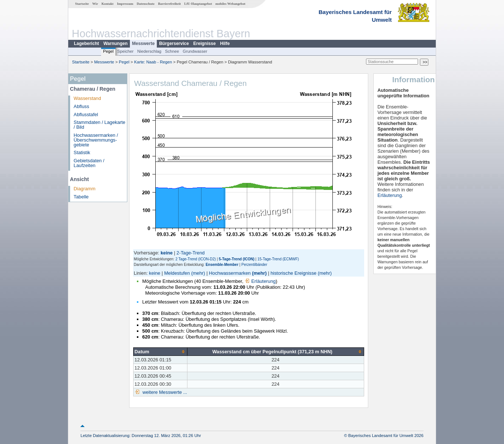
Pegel (108, 51)
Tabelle (81, 197)
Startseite (82, 4)
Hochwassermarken (230, 273)
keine (155, 273)
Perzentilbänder (254, 265)
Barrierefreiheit (169, 4)
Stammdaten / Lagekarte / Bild (100, 125)
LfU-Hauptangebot (198, 4)
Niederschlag (149, 51)
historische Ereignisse (293, 273)
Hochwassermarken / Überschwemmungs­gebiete (96, 140)
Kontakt (108, 4)
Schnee (172, 51)
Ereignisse (205, 44)
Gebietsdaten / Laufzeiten (89, 163)
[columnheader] (160, 351)
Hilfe (225, 44)
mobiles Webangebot (230, 4)
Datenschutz (146, 4)
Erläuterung (260, 281)
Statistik (82, 152)
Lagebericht (86, 44)
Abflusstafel (86, 115)
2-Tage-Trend (190, 253)
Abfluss (82, 106)
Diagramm (85, 189)
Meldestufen (177, 273)
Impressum (125, 4)
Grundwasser (195, 51)
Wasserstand (87, 98)
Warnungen (115, 44)
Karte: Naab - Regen (153, 62)
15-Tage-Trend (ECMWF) (278, 259)
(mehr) (198, 273)
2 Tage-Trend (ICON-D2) (195, 259)
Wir (95, 4)
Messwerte (143, 44)
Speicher (125, 51)
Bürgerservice (174, 44)
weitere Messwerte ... (164, 392)
